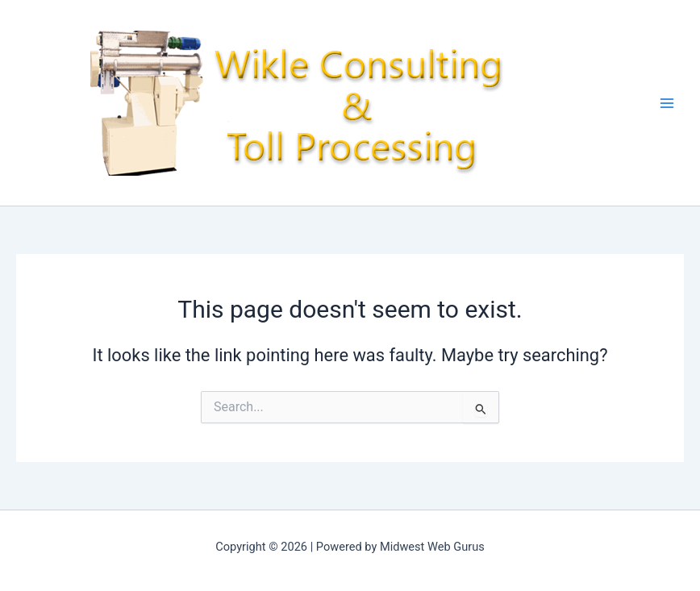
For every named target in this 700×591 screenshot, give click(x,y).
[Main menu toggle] (667, 103)
